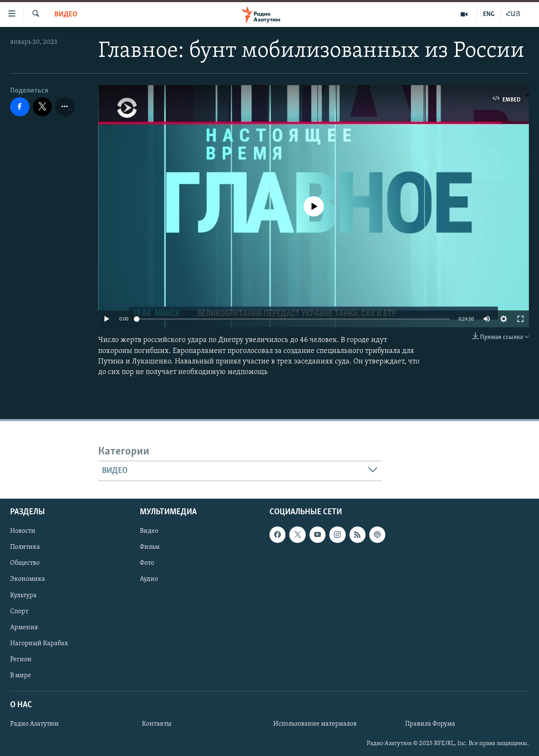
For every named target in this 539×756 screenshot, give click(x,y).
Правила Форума (430, 724)
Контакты (157, 724)
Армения (24, 628)
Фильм (150, 548)
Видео (66, 15)
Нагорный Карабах (39, 644)
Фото (147, 564)
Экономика (28, 580)
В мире (21, 676)
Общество (25, 564)
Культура (23, 596)
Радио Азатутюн (35, 724)
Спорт (19, 612)
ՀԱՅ (513, 14)
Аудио (149, 580)
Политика (25, 548)
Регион (21, 660)
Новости (23, 532)
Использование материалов (315, 724)
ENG (489, 14)
